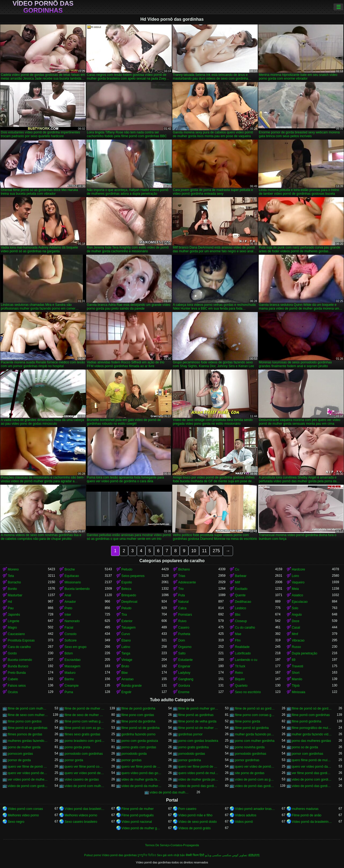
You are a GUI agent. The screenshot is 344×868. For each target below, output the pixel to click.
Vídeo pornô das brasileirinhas (85, 809)
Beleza (126, 589)
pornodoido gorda (134, 754)
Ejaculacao (300, 602)
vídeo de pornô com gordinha (28, 786)
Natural (183, 602)
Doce (296, 621)
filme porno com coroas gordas (255, 715)
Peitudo (127, 569)
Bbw (125, 673)
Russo (296, 647)
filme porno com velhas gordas (85, 721)
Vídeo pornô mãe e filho (195, 815)
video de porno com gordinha (312, 780)
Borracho (14, 582)
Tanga (126, 653)
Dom (182, 640)
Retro (239, 673)
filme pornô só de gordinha (141, 728)
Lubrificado (243, 653)
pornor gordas (132, 760)
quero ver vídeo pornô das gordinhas (312, 767)
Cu (237, 569)
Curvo (126, 634)
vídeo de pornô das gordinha (198, 786)
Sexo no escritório (248, 692)
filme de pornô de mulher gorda (85, 708)
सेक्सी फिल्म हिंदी (195, 855)
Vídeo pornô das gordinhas (43, 7)
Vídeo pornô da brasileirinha (312, 822)
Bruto (125, 666)
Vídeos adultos (246, 815)
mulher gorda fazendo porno (255, 734)
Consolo (70, 634)
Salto (182, 653)
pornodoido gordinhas (250, 754)
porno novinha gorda (250, 747)
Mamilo (297, 679)
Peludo (126, 608)
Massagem (72, 666)
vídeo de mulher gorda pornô (198, 780)
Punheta (184, 634)
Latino (126, 647)
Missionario (73, 582)
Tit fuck (240, 666)
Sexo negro (16, 822)
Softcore (71, 640)
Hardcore (298, 569)
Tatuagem (129, 628)
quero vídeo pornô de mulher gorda (198, 773)
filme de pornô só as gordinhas (255, 708)
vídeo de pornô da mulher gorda (141, 786)
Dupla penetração (305, 653)
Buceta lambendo (77, 589)
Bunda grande (132, 686)
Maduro (70, 673)
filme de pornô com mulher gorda (28, 708)
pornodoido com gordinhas (84, 754)
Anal (68, 595)
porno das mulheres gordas (311, 741)
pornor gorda (74, 760)
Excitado (241, 589)
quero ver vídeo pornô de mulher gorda (85, 773)
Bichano (184, 569)
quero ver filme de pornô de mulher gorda (28, 767)
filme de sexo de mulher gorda (85, 715)
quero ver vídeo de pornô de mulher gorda (255, 767)
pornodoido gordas (192, 754)
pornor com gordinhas (308, 754)
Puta (182, 595)
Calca (182, 608)
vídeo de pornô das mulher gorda (170, 792)
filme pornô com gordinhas (311, 715)
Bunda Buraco (18, 666)
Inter (68, 615)
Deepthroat (129, 602)
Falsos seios (17, 686)
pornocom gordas (20, 754)
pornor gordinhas (247, 760)
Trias (182, 576)
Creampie (71, 686)
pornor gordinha (190, 760)
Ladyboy (184, 673)
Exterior (127, 621)
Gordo (12, 653)
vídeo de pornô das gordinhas (255, 786)
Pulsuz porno (93, 855)
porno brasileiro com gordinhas (85, 741)
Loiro (295, 576)
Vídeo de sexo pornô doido (197, 822)
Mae (238, 634)
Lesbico (240, 608)
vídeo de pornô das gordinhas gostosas (312, 786)
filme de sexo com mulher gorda (28, 715)
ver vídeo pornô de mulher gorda (28, 780)
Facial (69, 628)
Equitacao (72, 576)
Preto (68, 608)
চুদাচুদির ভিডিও (147, 855)
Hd (10, 602)
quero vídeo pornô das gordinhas (141, 773)
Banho (69, 679)
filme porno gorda (247, 721)
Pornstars (185, 615)
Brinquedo (129, 595)
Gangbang (186, 679)
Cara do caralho (19, 647)
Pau (11, 608)
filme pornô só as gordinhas (28, 728)
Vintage (127, 660)
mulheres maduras (305, 809)
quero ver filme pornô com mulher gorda (85, 767)
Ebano (126, 640)
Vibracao (298, 640)
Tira (124, 615)
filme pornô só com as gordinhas (85, 728)
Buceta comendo (20, 660)
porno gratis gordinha (193, 747)
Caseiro (184, 628)
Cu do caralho (245, 628)
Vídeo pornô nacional (137, 822)
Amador (70, 602)
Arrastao (128, 679)
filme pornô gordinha (307, 721)
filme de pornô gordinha (138, 708)
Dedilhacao (243, 602)
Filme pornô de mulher (138, 809)
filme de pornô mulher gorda (198, 708)
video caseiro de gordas (82, 780)
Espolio (127, 582)
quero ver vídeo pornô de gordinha (28, 773)
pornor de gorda (19, 760)
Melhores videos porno (81, 815)
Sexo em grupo (75, 647)
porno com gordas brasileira (198, 741)
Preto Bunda (17, 673)
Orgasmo (185, 647)
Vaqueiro (298, 582)
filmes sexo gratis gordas (82, 734)
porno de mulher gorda (24, 747)
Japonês (14, 615)
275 (216, 551)
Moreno (13, 569)
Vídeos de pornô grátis (194, 828)
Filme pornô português (138, 815)
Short (296, 673)
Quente (240, 595)
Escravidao (72, 660)
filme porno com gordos (25, 721)
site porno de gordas (250, 773)
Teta (11, 576)
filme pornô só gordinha (252, 728)
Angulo (297, 615)
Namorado (72, 621)
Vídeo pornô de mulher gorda (141, 828)
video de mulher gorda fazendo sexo (141, 780)
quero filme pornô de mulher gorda (312, 760)
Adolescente (187, 582)
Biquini (240, 679)
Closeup (241, 621)
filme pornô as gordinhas (196, 715)
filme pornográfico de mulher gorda (312, 728)
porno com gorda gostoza (140, 741)
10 (194, 551)
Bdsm (69, 653)
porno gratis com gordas (139, 747)
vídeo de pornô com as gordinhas (255, 780)
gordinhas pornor (190, 734)
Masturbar (15, 595)
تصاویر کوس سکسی (235, 855)
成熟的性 (254, 855)
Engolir (126, 692)
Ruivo (182, 621)
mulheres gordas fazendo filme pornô (28, 741)
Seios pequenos (133, 576)
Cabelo (13, 679)
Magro (12, 628)
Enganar (184, 666)
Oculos (13, 692)
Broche (70, 569)
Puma (69, 692)
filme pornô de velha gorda (197, 721)
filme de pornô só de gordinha (312, 708)
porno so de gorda (305, 747)
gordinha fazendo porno (139, 734)
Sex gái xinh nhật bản (171, 855)
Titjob (296, 686)
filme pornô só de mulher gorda (198, 728)
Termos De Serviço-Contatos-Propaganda (172, 845)
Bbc (238, 615)
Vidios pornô (244, 822)
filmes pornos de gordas (25, 734)
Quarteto (241, 686)
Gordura (184, 686)
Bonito (12, 589)
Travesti (298, 666)
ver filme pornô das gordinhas (312, 773)
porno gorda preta (77, 747)
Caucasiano (16, 634)
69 (294, 660)
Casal (296, 628)
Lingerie (14, 621)
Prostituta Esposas (21, 640)
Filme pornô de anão (307, 815)
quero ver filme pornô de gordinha (141, 767)
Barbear (241, 576)
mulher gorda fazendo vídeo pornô (312, 734)
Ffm (238, 640)
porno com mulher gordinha (255, 741)
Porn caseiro (187, 809)
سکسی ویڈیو (213, 855)
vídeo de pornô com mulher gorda (85, 786)
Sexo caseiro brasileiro (81, 822)
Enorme (184, 692)
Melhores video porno (23, 815)
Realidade (242, 647)
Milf (237, 582)
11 (205, 551)
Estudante (185, 660)
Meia (295, 589)
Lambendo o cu (246, 660)
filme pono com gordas (138, 715)
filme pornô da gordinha (138, 721)
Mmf (295, 634)
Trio (181, 589)
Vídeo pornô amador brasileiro (255, 809)
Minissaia (299, 692)
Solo (295, 608)
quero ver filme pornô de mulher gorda (198, 767)
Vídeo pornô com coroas (25, 809)
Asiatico (298, 595)
